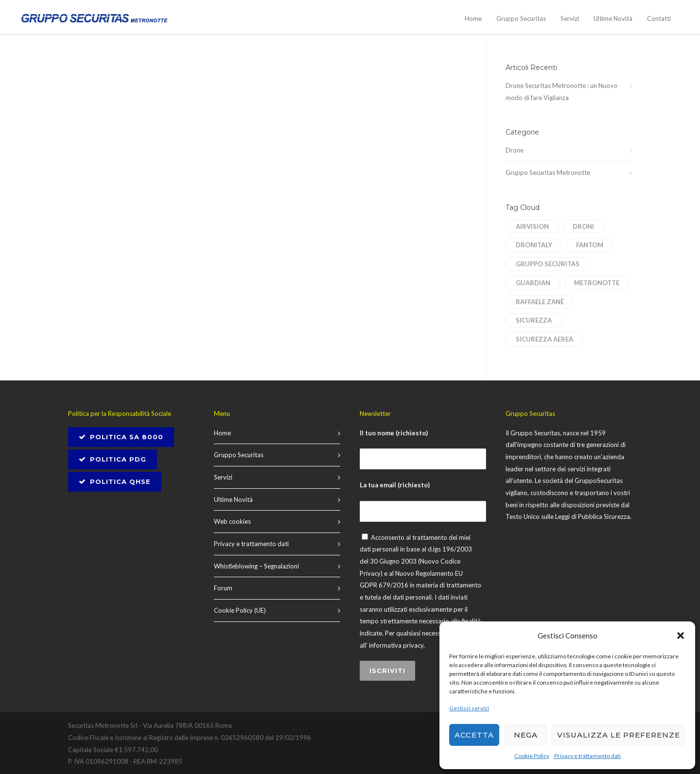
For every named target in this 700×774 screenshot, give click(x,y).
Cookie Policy (532, 756)
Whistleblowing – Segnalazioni (256, 566)
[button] (681, 636)
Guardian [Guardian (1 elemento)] (533, 283)
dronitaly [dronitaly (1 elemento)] (534, 245)
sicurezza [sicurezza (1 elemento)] (534, 320)
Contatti (659, 18)
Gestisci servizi (469, 708)
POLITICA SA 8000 (121, 437)
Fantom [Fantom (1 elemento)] (590, 245)
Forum (223, 588)
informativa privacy (396, 645)
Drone (515, 150)
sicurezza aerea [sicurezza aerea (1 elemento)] (544, 339)
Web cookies (232, 521)
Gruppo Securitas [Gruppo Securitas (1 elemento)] (548, 264)
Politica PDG (113, 459)
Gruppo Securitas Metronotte (548, 172)
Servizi (570, 18)
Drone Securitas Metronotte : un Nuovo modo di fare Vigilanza (561, 92)
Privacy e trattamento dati (587, 756)
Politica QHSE (115, 482)
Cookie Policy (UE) (240, 610)
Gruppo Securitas (521, 18)
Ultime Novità (613, 18)
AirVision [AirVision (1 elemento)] (532, 226)
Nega (526, 735)
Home (473, 18)
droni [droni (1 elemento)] (583, 226)
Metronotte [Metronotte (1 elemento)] (597, 283)
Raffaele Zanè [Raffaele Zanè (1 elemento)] (540, 302)
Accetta (474, 735)
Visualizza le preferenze (619, 735)
